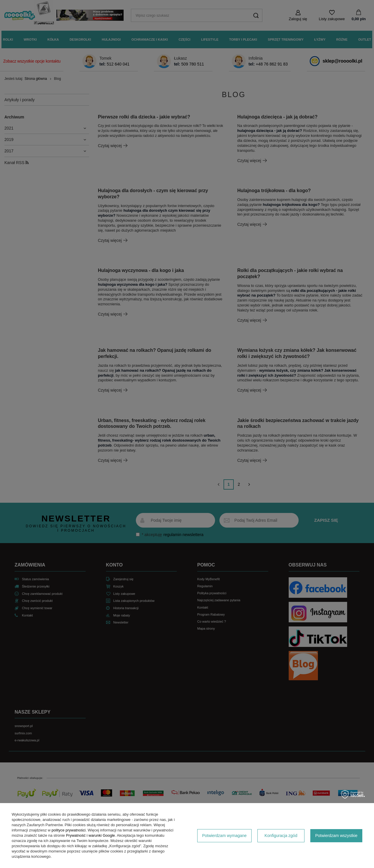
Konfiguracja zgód (281, 836)
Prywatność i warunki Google (91, 835)
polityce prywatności (69, 830)
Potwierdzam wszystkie (336, 836)
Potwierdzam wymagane (225, 836)
